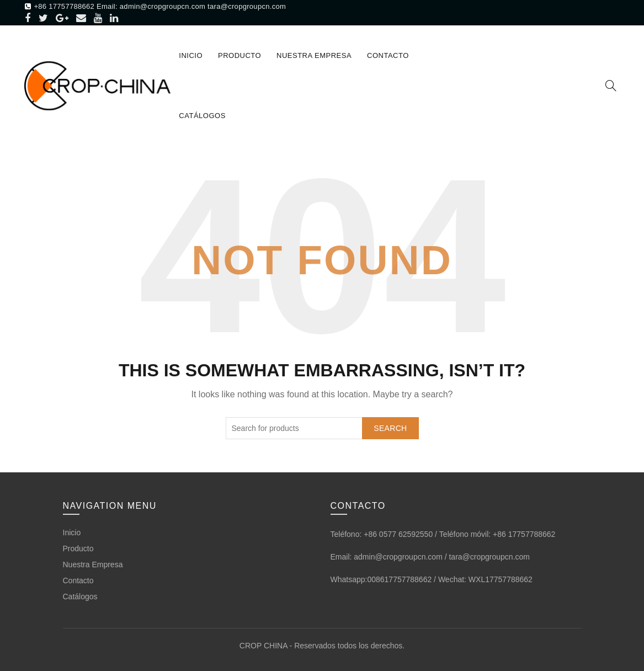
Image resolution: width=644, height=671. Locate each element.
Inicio (191, 55)
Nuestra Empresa (314, 55)
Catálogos (202, 116)
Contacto (388, 55)
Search (390, 428)
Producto (239, 55)
